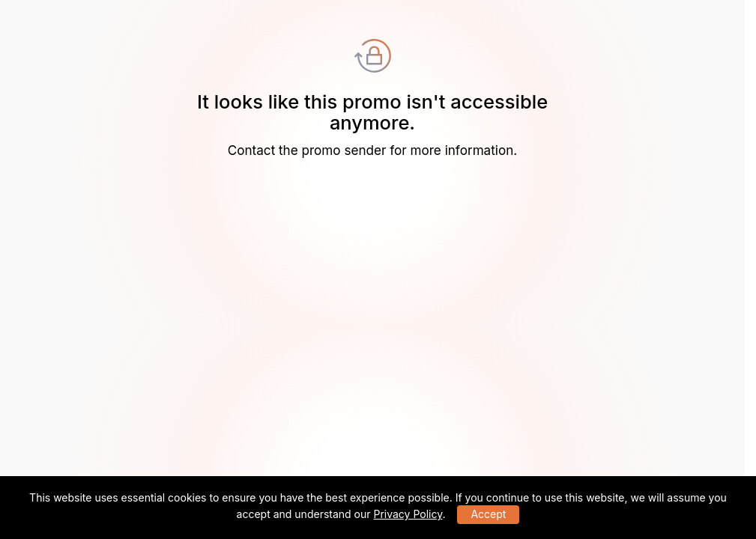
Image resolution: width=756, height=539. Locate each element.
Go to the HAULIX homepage (372, 180)
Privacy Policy (408, 514)
